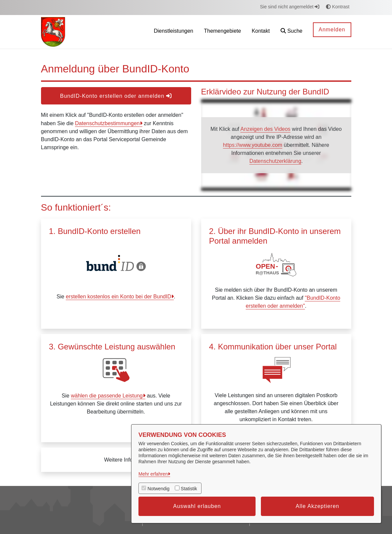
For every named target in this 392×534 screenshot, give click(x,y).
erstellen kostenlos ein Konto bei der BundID (118, 297)
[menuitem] (173, 32)
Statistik (189, 489)
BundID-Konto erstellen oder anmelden (116, 96)
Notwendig (158, 489)
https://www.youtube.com (253, 145)
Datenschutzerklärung (275, 161)
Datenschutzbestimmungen (107, 123)
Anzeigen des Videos (266, 129)
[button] (292, 32)
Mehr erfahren (153, 474)
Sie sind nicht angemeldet (290, 7)
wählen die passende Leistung (107, 396)
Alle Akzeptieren (317, 506)
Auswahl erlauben (197, 506)
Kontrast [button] (338, 7)
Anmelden (332, 30)
